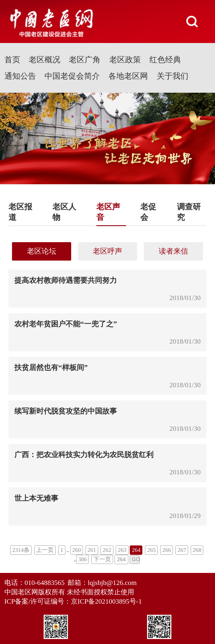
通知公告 (20, 76)
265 (151, 550)
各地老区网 (128, 76)
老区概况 (45, 60)
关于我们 (173, 76)
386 (82, 559)
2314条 (21, 550)
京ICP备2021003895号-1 (106, 601)
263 (122, 550)
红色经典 (165, 60)
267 (182, 550)
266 (167, 550)
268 (197, 550)
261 (92, 550)
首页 (12, 60)
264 (136, 550)
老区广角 (85, 60)
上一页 (45, 550)
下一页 (102, 559)
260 (76, 550)
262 (107, 550)
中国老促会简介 (72, 76)
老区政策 (125, 60)
